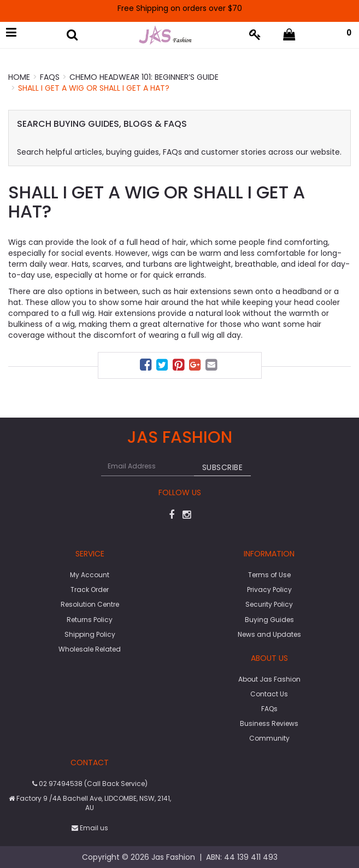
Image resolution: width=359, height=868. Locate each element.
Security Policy (269, 604)
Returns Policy (90, 620)
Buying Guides (269, 620)
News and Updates (269, 634)
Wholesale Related (90, 649)
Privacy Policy (269, 590)
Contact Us (269, 694)
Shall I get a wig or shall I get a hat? (94, 88)
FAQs (50, 77)
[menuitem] (147, 366)
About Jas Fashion (269, 679)
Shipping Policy (90, 634)
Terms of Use (269, 575)
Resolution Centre (90, 604)
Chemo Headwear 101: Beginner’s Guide (144, 77)
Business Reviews (269, 723)
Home (19, 77)
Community (269, 738)
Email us (90, 828)
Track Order (90, 590)
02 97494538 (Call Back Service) (90, 784)
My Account (90, 575)
